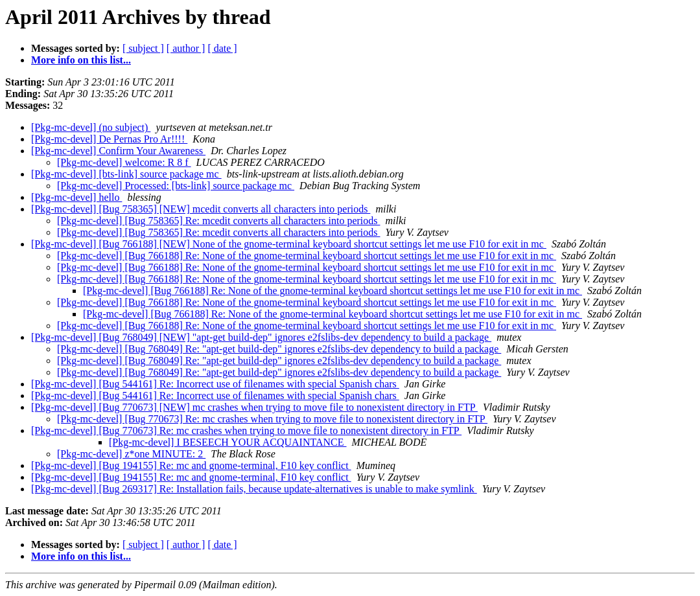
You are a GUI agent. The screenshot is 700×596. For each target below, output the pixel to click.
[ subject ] (143, 48)
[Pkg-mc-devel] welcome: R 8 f (124, 162)
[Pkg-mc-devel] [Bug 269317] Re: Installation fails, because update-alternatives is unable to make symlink (254, 489)
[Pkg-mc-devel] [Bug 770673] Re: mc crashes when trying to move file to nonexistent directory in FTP (272, 419)
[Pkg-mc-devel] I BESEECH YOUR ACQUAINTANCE (228, 442)
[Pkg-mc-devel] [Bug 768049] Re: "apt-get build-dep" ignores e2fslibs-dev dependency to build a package (279, 349)
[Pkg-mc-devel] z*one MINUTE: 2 (131, 454)
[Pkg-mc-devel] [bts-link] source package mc (126, 174)
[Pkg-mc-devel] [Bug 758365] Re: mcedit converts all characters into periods (219, 221)
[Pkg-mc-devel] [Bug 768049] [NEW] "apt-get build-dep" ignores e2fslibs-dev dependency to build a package (261, 337)
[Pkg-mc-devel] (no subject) (91, 127)
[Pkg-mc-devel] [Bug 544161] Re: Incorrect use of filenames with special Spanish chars (215, 384)
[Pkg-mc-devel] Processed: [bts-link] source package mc (176, 186)
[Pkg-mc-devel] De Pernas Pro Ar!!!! (109, 139)
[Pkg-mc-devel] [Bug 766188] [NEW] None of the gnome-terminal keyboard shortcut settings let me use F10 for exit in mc (289, 244)
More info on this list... (81, 60)
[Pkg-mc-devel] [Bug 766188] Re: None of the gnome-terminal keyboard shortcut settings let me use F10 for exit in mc (307, 256)
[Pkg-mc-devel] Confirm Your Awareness (118, 151)
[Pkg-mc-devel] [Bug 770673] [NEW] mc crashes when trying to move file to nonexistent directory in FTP (254, 407)
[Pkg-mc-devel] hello (76, 197)
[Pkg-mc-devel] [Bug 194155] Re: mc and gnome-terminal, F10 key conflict (191, 465)
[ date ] (222, 48)
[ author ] (186, 48)
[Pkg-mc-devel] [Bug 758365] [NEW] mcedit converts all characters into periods (201, 209)
